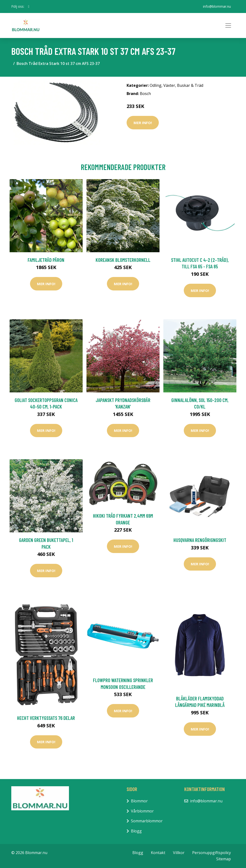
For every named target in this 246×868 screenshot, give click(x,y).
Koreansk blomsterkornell (123, 260)
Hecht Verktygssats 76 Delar (46, 718)
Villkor (179, 853)
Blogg (136, 831)
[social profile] (29, 6)
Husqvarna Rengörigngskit (200, 540)
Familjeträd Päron (46, 260)
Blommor (139, 801)
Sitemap (224, 859)
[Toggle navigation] (228, 25)
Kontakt (158, 853)
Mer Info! (143, 123)
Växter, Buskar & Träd (183, 85)
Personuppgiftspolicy (212, 853)
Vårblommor (142, 811)
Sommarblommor (147, 821)
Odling (156, 85)
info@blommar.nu (217, 6)
